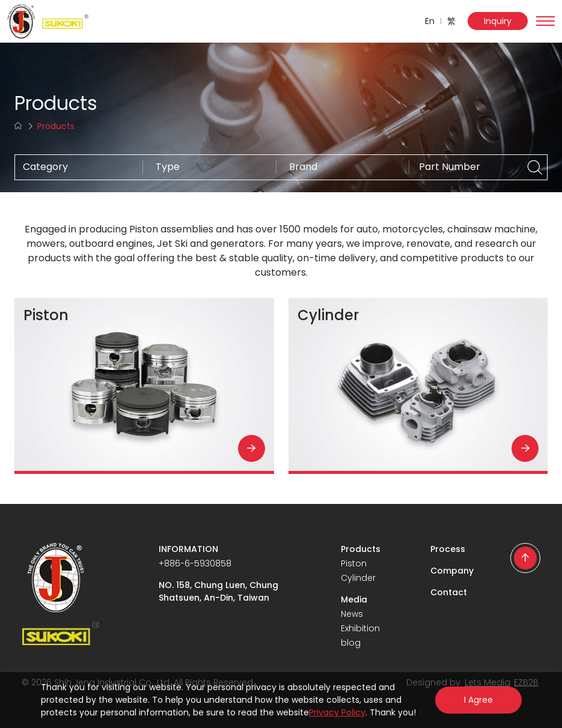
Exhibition (360, 628)
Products (361, 549)
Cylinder (358, 578)
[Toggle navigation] (545, 21)
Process (448, 549)
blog (351, 643)
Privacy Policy (337, 712)
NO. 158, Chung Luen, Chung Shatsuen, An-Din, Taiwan (218, 591)
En (430, 21)
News (352, 614)
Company (452, 571)
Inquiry (498, 21)
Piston (354, 563)
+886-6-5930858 (195, 563)
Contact (449, 592)
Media (354, 599)
